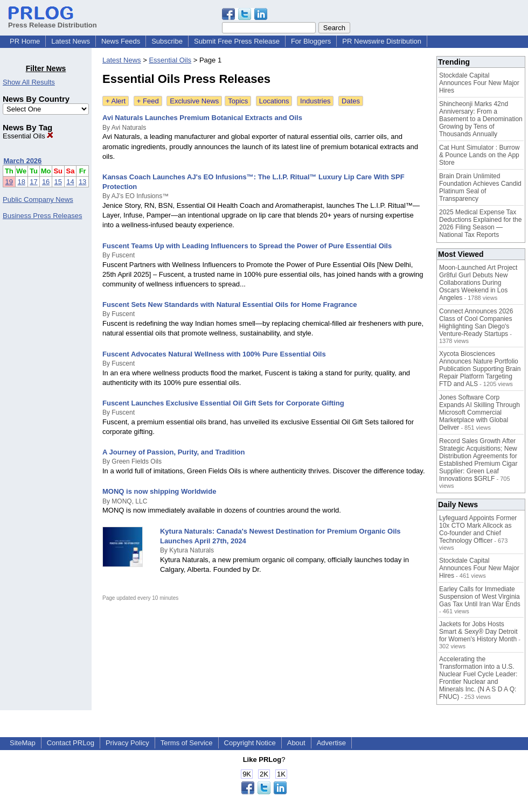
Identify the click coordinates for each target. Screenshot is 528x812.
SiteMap (23, 743)
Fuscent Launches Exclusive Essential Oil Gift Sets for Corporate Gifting (223, 403)
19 (9, 182)
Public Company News (38, 199)
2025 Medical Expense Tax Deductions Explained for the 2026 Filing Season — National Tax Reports (480, 223)
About (296, 743)
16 (46, 182)
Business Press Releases (42, 216)
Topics (238, 101)
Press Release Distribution (53, 21)
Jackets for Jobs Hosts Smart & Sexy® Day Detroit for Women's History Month (478, 632)
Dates (351, 101)
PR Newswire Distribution (382, 41)
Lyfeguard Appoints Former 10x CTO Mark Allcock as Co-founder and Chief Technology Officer (478, 529)
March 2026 (23, 161)
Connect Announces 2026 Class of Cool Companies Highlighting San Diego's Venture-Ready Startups (476, 323)
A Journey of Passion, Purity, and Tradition (173, 452)
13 (82, 182)
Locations (274, 101)
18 (21, 182)
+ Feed (148, 101)
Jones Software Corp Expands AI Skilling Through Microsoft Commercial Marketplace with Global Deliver (480, 412)
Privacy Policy (127, 743)
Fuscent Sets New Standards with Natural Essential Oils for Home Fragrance (230, 304)
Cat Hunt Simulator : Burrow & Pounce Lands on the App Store (479, 155)
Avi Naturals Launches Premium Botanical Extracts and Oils (202, 118)
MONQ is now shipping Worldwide (159, 491)
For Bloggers (311, 41)
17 (33, 182)
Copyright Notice (250, 743)
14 (70, 182)
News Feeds (121, 41)
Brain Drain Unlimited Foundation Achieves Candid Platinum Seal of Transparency (480, 187)
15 (58, 182)
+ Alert (116, 101)
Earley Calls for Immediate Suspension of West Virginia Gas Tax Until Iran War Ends (480, 597)
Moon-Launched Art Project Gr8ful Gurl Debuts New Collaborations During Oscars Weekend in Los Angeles (478, 283)
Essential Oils (28, 136)
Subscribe (167, 41)
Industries (315, 101)
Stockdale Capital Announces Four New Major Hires (479, 83)
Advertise (331, 743)
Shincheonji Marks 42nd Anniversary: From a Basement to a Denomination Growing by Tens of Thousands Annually (481, 119)
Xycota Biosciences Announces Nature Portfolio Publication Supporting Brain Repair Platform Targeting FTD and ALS (480, 369)
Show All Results (29, 82)
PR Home (25, 41)
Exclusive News (194, 101)
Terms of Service (187, 743)
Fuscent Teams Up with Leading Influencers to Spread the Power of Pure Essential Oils (247, 246)
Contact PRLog (71, 743)
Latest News (71, 41)
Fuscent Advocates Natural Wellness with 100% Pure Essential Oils (214, 354)
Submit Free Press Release (237, 41)
